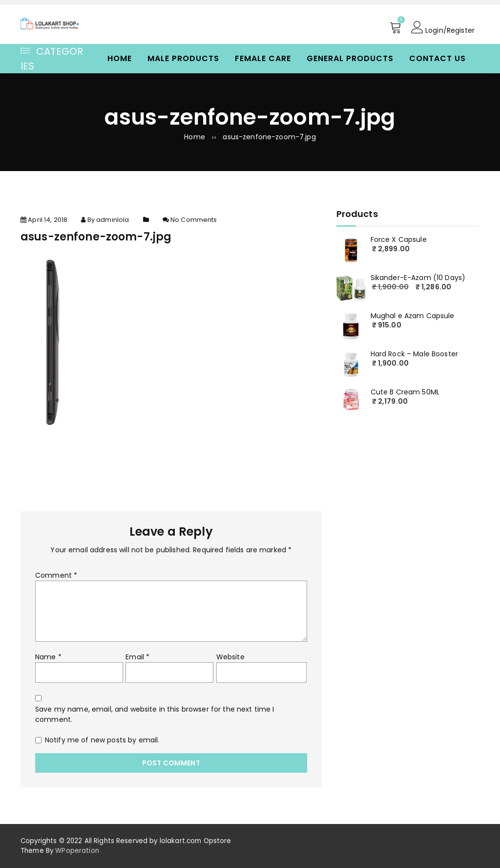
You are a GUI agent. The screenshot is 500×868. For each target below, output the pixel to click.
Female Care (263, 58)
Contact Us (437, 58)
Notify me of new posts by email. (102, 740)
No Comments (194, 220)
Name (48, 657)
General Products (350, 58)
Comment (56, 575)
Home (120, 58)
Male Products (183, 58)
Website (230, 657)
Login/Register (443, 27)
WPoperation (77, 851)
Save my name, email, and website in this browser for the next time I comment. (155, 714)
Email (137, 657)
